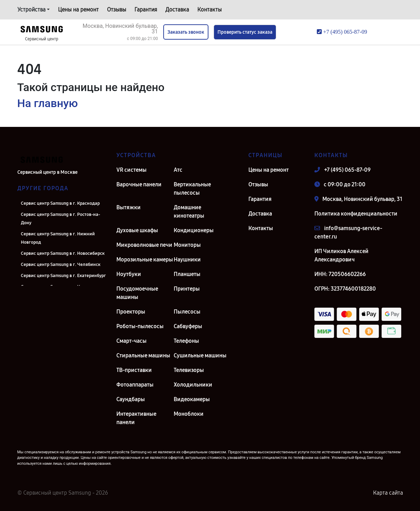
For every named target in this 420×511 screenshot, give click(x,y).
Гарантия (146, 10)
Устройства (31, 10)
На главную (48, 103)
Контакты (209, 10)
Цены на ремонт (78, 10)
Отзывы (117, 10)
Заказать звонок (186, 32)
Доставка (177, 10)
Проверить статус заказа (245, 32)
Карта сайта (388, 493)
